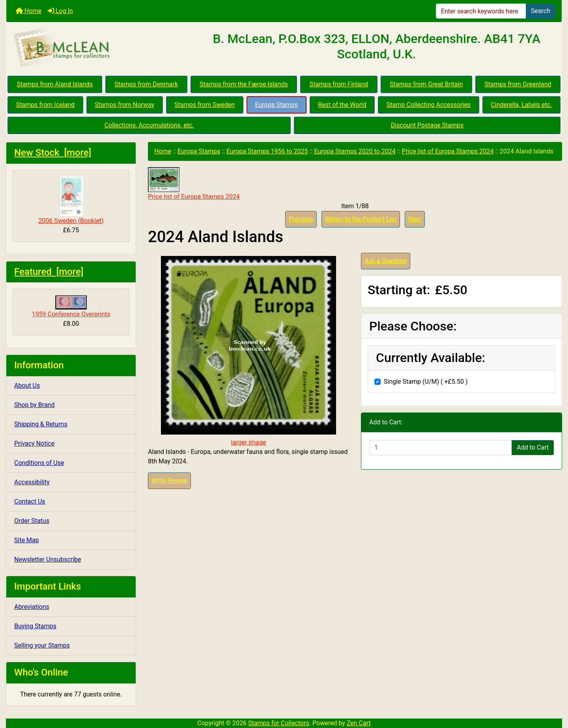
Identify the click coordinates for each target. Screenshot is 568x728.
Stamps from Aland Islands (55, 84)
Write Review (169, 481)
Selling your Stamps (42, 645)
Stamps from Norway (124, 105)
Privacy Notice (34, 443)
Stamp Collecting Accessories (429, 105)
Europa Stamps (277, 105)
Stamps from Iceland (45, 105)
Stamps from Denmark (146, 84)
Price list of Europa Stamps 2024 (448, 151)
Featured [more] (49, 272)
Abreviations (32, 607)
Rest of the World (342, 105)
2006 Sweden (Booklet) (71, 201)
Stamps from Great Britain (426, 84)
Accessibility (32, 482)
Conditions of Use (39, 463)
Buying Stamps (35, 626)
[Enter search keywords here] (481, 11)
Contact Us (30, 501)
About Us (27, 385)
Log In (60, 11)
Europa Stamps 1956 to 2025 (267, 151)
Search (541, 11)
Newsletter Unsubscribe (48, 559)
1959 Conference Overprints (71, 307)
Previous (301, 219)
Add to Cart (533, 447)
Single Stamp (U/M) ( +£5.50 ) (426, 382)
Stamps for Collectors (279, 723)
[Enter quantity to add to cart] (441, 448)
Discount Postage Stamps (427, 125)
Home (29, 11)
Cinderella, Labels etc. (521, 105)
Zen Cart (359, 723)
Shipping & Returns (41, 424)
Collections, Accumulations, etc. (149, 125)
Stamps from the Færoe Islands (244, 84)
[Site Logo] (99, 48)
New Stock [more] (53, 153)
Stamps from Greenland (518, 84)
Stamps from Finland (339, 84)
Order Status (32, 521)
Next (415, 219)
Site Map (27, 540)
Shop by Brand (34, 405)
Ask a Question (386, 261)
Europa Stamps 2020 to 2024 (355, 151)
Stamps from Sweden (205, 105)
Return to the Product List (361, 219)
